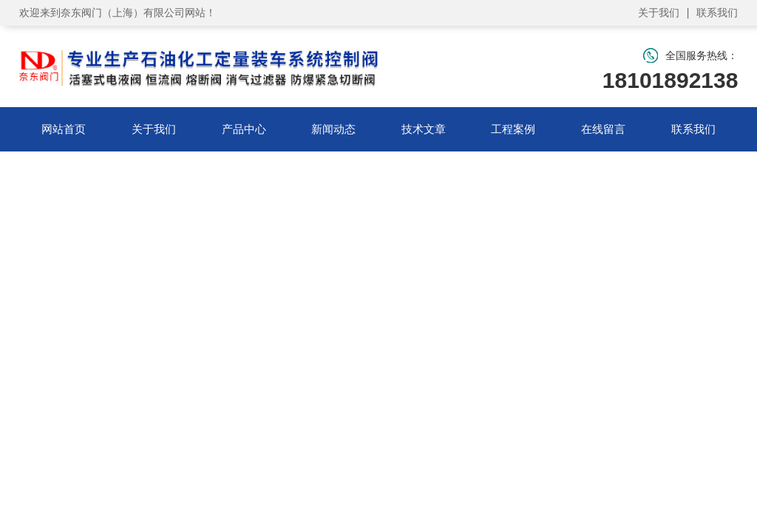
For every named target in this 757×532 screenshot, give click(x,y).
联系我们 (717, 13)
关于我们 (659, 13)
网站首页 (64, 129)
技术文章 (424, 129)
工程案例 (513, 129)
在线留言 (603, 129)
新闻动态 (333, 129)
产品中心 (244, 129)
